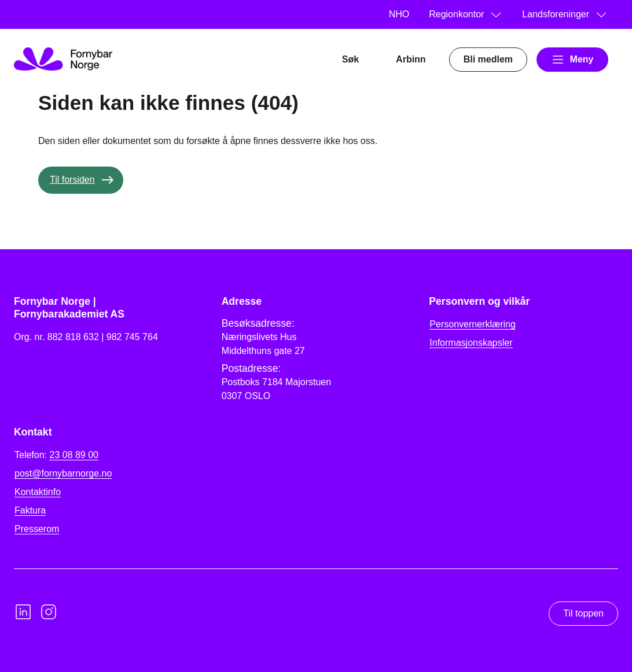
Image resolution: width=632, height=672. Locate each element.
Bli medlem (488, 59)
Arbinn (411, 59)
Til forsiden (72, 180)
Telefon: (56, 455)
